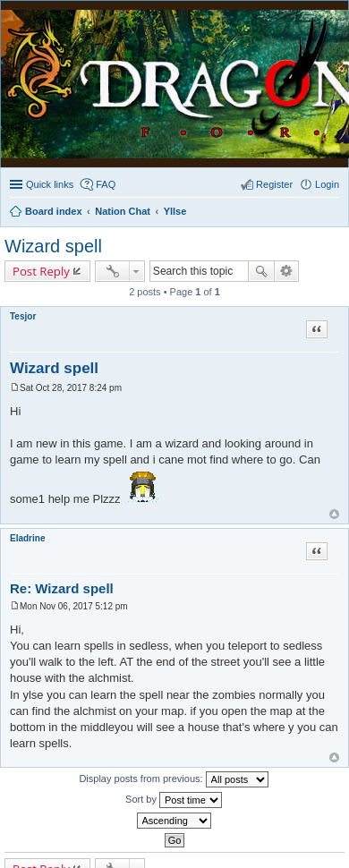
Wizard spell (53, 246)
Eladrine (27, 538)
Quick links (50, 184)
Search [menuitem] (332, 213)
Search (261, 271)
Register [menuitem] (274, 184)
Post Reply (41, 271)
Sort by (174, 800)
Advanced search (287, 271)
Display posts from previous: (173, 779)
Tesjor (23, 316)
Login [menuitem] (327, 184)
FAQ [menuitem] (106, 184)
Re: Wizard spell (62, 588)
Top (334, 514)
